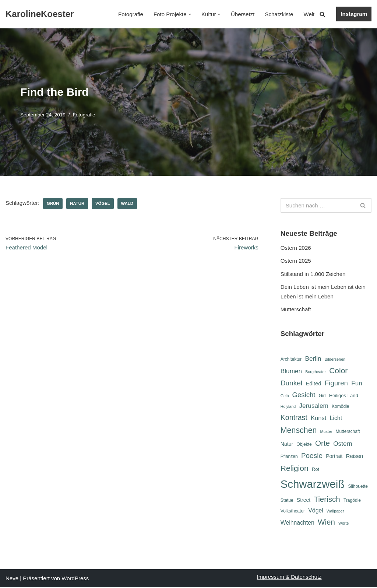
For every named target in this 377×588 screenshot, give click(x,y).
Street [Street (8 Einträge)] (304, 501)
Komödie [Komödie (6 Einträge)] (341, 407)
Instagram (354, 14)
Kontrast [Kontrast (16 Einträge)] (294, 417)
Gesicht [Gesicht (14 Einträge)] (304, 395)
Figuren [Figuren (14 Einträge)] (336, 383)
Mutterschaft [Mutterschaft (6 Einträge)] (348, 431)
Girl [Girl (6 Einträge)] (322, 396)
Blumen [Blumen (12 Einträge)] (291, 371)
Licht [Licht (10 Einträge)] (336, 418)
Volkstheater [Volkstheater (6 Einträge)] (293, 512)
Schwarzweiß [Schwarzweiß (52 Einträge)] (313, 484)
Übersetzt (243, 14)
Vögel (102, 203)
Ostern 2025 (296, 261)
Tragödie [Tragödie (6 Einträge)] (352, 501)
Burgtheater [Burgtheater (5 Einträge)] (316, 372)
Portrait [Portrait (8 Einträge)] (334, 456)
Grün (53, 203)
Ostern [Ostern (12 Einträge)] (343, 444)
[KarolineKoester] (40, 14)
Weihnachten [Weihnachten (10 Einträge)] (297, 523)
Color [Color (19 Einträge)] (338, 370)
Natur (77, 203)
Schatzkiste (279, 14)
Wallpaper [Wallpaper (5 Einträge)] (335, 512)
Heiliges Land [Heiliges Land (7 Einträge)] (344, 395)
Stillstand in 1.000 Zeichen (313, 274)
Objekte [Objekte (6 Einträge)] (304, 445)
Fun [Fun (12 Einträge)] (357, 383)
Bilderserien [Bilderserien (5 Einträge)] (335, 359)
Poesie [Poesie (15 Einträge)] (312, 456)
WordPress (75, 579)
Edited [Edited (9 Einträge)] (313, 383)
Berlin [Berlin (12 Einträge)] (313, 358)
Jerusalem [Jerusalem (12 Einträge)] (313, 406)
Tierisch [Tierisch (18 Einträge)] (327, 500)
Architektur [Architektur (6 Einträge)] (291, 359)
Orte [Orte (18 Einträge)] (323, 444)
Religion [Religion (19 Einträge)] (295, 468)
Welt (309, 14)
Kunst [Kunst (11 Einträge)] (318, 418)
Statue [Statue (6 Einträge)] (287, 501)
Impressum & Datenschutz (289, 577)
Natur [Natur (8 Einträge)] (287, 445)
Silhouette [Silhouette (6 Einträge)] (358, 487)
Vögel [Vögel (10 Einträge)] (316, 511)
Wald (127, 203)
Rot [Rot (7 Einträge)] (316, 470)
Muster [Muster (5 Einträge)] (326, 431)
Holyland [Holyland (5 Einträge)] (288, 407)
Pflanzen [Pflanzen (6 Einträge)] (289, 457)
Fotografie (131, 14)
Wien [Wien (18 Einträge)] (326, 523)
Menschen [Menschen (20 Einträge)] (299, 430)
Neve (12, 579)
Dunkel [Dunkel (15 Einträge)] (291, 383)
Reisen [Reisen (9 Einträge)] (355, 456)
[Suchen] (322, 14)
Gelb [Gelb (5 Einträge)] (285, 396)
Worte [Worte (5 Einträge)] (343, 524)
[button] (190, 14)
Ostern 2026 (296, 248)
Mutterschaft (296, 309)
